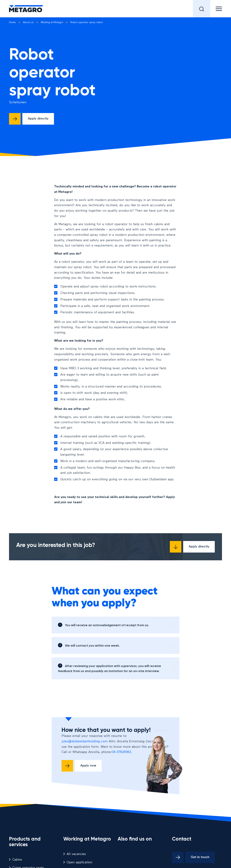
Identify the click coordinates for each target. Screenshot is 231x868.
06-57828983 (121, 752)
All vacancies (76, 854)
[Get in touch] (193, 857)
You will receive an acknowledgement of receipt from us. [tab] (120, 625)
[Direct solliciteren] (31, 119)
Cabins (17, 860)
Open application (79, 862)
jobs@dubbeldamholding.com (85, 741)
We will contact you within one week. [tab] (120, 646)
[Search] (202, 9)
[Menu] (216, 9)
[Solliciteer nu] (82, 766)
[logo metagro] (26, 9)
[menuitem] (202, 9)
